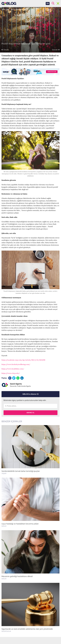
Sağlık (26, 9)
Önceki (5, 50)
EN (48, 3)
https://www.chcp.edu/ (11, 373)
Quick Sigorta (16, 9)
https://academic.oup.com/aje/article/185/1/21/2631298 (23, 360)
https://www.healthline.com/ (13, 369)
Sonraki (56, 50)
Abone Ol (30, 413)
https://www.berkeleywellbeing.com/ (16, 364)
